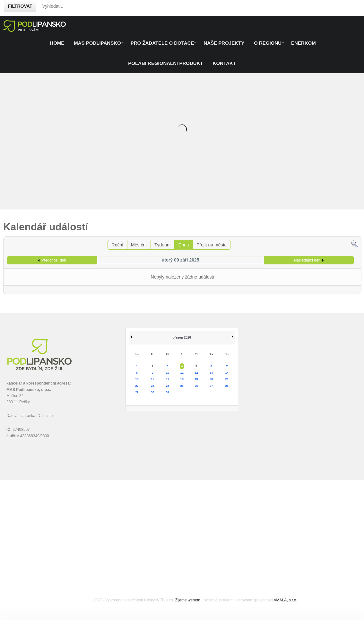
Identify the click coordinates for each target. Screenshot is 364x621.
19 (196, 379)
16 (152, 379)
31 (168, 392)
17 (168, 379)
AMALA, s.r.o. (285, 600)
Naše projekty (224, 43)
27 (211, 386)
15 (137, 379)
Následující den (307, 260)
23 (152, 386)
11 (182, 373)
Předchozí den (54, 260)
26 (196, 386)
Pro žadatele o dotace (162, 43)
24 (168, 386)
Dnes (183, 245)
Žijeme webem (188, 600)
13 (211, 373)
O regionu (268, 43)
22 (137, 386)
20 (211, 379)
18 (182, 379)
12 (196, 373)
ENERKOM (303, 43)
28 (227, 386)
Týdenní (163, 245)
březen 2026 (182, 337)
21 (227, 379)
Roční (118, 245)
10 (168, 373)
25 (182, 386)
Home (57, 43)
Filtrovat (20, 6)
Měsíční (139, 245)
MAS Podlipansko (97, 43)
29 (137, 392)
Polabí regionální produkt (165, 63)
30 (152, 392)
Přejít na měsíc (211, 245)
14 (227, 373)
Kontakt (224, 63)
